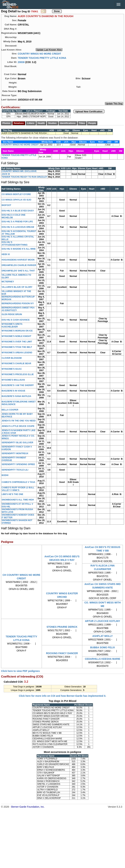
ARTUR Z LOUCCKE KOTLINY (102, 621)
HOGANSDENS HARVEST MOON (18, 260)
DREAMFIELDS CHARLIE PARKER (19, 265)
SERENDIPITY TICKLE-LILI (15, 470)
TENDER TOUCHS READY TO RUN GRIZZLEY (24, 177)
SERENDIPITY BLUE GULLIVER (17, 443)
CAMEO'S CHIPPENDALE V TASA (18, 482)
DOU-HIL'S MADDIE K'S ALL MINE (19, 249)
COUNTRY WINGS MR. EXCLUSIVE (19, 171)
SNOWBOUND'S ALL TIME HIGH (18, 500)
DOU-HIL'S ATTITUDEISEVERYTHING (15, 244)
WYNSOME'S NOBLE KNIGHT (16, 336)
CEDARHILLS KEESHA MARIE (103, 659)
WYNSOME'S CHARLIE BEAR (16, 364)
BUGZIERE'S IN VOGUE (13, 391)
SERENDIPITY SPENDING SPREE (18, 464)
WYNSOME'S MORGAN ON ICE (17, 331)
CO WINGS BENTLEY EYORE (16, 194)
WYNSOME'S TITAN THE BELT (17, 347)
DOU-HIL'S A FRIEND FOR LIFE (17, 222)
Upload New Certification (89, 112)
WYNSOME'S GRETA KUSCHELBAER (12, 325)
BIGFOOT (6, 205)
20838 (21, 62)
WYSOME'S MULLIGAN (13, 380)
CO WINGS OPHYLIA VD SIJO (16, 200)
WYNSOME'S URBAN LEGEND (17, 353)
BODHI (5, 475)
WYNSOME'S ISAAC (12, 369)
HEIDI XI (6, 254)
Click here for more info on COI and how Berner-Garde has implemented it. (62, 696)
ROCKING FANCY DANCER (62, 653)
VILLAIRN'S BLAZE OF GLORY (17, 287)
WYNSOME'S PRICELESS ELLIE (18, 374)
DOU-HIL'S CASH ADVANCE (16, 320)
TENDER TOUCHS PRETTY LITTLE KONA (42, 58)
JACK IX (6, 174)
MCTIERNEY (8, 282)
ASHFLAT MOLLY (102, 636)
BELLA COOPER (10, 410)
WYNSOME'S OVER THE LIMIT (17, 342)
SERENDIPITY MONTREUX (15, 453)
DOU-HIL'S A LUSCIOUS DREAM (18, 227)
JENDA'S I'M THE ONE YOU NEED (19, 421)
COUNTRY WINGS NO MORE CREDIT (39, 54)
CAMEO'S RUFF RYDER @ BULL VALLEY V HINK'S (18, 489)
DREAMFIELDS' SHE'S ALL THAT (18, 271)
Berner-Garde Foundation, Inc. (28, 807)
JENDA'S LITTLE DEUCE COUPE (18, 426)
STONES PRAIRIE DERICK (62, 627)
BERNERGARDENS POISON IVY (18, 303)
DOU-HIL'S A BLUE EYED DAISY (18, 211)
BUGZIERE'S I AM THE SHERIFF (18, 385)
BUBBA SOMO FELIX (102, 647)
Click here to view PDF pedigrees (20, 671)
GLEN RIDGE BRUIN (12, 314)
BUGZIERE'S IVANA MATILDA (16, 396)
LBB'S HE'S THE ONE (12, 494)
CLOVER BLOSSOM (12, 358)
